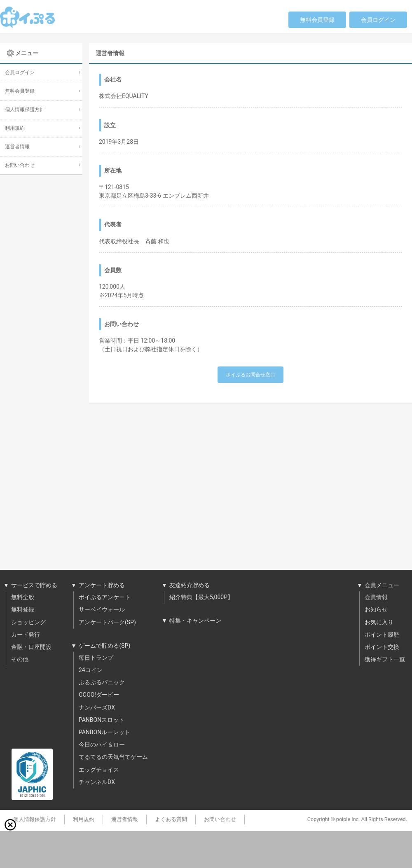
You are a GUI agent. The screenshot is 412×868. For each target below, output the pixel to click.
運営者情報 (17, 147)
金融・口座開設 (31, 647)
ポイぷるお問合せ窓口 (250, 375)
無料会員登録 (317, 20)
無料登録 (23, 610)
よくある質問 (171, 819)
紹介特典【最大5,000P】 (201, 597)
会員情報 (376, 597)
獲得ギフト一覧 (385, 660)
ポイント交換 (382, 647)
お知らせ (376, 610)
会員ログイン (378, 20)
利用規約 (15, 128)
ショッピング (28, 623)
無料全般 (23, 597)
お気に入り (379, 623)
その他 (20, 660)
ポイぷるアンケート (105, 597)
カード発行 (26, 635)
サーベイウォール (102, 610)
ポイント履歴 (382, 635)
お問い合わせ (20, 165)
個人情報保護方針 (25, 110)
